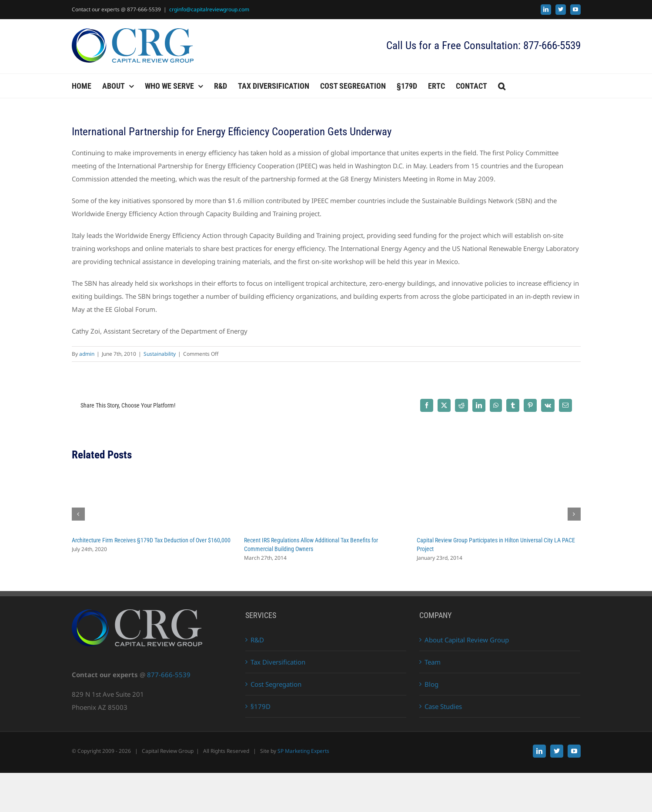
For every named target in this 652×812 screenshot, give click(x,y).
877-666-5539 (169, 675)
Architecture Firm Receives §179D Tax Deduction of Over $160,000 (151, 540)
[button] (502, 86)
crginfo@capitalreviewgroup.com (209, 9)
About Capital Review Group (467, 640)
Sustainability (160, 354)
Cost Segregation (276, 684)
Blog (431, 684)
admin (87, 354)
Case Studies (443, 706)
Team (433, 662)
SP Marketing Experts (303, 751)
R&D (257, 640)
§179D (261, 706)
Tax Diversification (278, 662)
